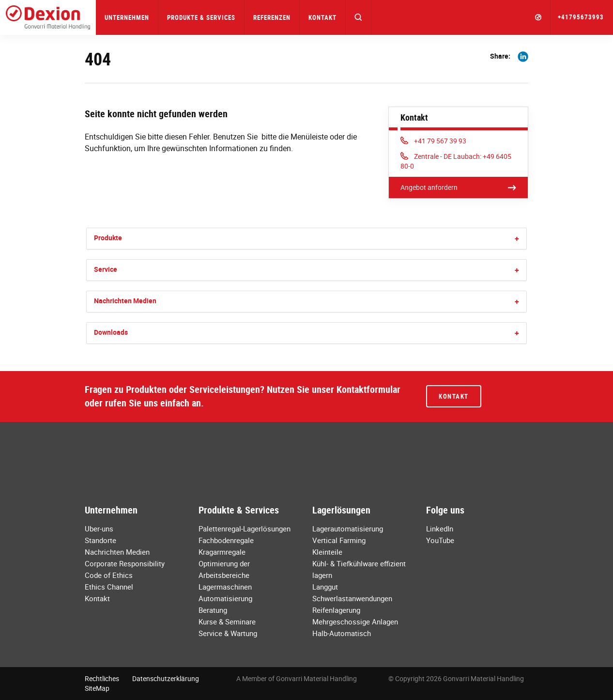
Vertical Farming (339, 540)
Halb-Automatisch (342, 633)
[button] (359, 17)
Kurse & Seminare (227, 622)
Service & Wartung (228, 633)
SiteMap (97, 688)
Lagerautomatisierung (348, 529)
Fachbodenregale (226, 540)
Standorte (100, 540)
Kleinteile (327, 552)
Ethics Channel (109, 587)
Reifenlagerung (336, 610)
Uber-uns (99, 529)
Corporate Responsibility (125, 563)
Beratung (213, 610)
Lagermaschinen (225, 587)
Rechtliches (102, 678)
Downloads (111, 332)
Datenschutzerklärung (166, 678)
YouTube (440, 540)
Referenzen (272, 17)
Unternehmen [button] (127, 17)
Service (106, 269)
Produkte (108, 238)
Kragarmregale (222, 552)
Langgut (325, 587)
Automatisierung (225, 598)
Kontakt (322, 17)
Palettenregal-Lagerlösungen (245, 529)
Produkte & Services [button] (201, 17)
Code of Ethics (109, 575)
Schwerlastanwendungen (352, 598)
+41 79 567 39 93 (434, 141)
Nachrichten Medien (125, 301)
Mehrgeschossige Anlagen (355, 622)
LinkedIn (440, 529)
